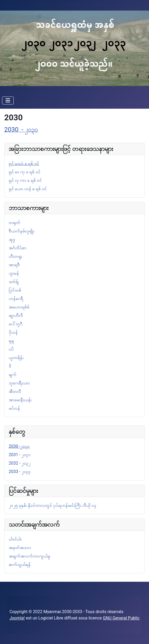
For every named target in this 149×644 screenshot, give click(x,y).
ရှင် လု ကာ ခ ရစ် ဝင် (25, 180)
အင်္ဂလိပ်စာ (18, 248)
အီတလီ (15, 391)
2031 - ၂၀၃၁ (20, 455)
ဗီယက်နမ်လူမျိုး (21, 231)
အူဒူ (12, 239)
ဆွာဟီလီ (16, 315)
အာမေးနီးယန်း (20, 400)
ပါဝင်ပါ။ (15, 539)
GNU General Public (121, 618)
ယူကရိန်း (16, 358)
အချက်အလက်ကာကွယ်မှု (30, 556)
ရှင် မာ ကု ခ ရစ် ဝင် (25, 172)
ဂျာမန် (14, 273)
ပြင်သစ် (15, 290)
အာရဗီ (14, 265)
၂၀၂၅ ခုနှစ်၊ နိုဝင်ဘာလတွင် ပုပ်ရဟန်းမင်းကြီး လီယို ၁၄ (52, 505)
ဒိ (10, 366)
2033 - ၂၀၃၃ (20, 472)
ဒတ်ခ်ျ (14, 282)
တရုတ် (15, 223)
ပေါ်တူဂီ (16, 324)
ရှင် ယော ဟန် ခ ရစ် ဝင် (28, 189)
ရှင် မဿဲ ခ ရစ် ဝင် (24, 163)
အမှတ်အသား (20, 548)
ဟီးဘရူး (15, 256)
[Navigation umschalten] (8, 101)
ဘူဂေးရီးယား (19, 383)
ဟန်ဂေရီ (16, 299)
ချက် (13, 375)
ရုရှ (11, 341)
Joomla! (17, 618)
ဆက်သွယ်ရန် (20, 564)
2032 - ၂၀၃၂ (20, 463)
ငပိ (11, 349)
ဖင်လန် (14, 408)
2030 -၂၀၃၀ (19, 446)
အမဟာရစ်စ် (19, 307)
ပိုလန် (13, 332)
